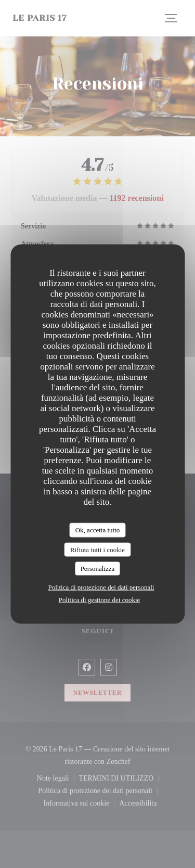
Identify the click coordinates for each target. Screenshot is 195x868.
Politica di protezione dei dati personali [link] (101, 587)
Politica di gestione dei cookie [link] (100, 599)
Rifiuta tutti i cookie (97, 549)
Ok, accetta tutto (98, 530)
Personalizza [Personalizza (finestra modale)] (98, 569)
